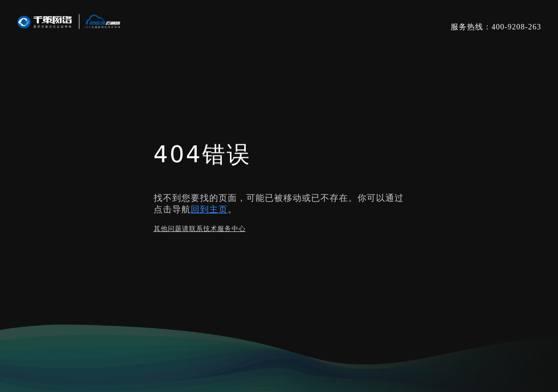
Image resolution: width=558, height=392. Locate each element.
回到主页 (209, 209)
